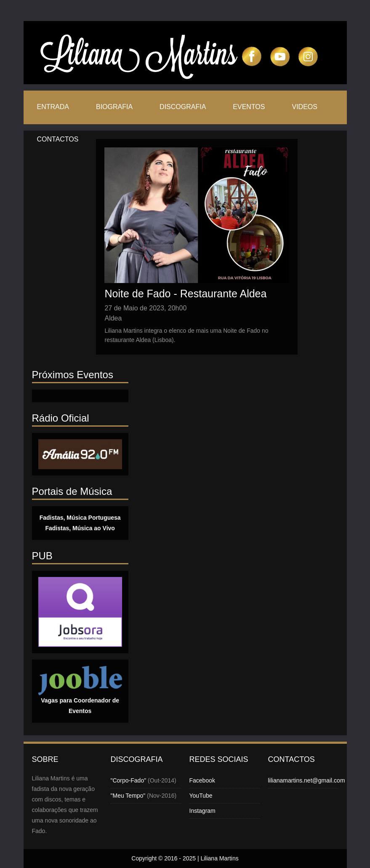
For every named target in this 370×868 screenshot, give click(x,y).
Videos (304, 107)
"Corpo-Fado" (129, 780)
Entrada (53, 107)
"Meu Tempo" (128, 796)
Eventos (249, 107)
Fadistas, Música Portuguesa (80, 518)
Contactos (58, 139)
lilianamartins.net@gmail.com (307, 780)
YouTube (201, 796)
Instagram (202, 811)
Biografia (114, 107)
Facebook (202, 780)
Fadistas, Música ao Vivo (80, 528)
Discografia (183, 107)
